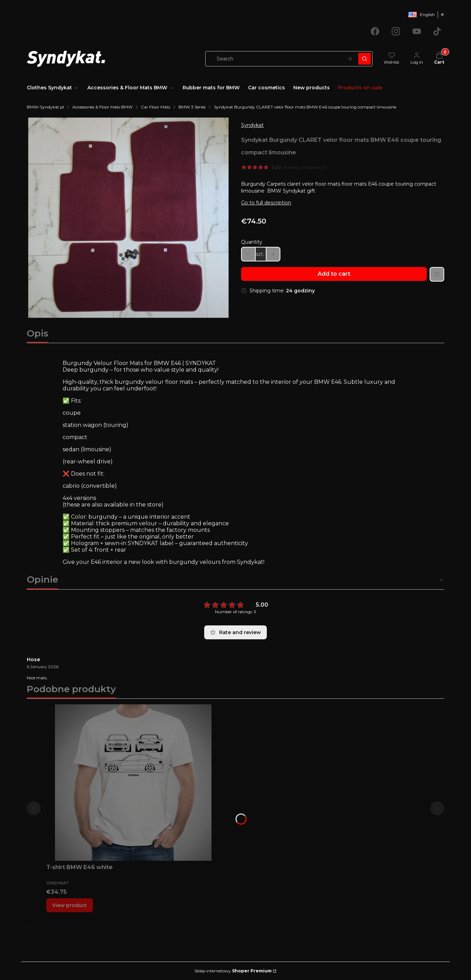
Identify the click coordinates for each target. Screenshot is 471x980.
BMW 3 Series (192, 107)
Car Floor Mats (155, 107)
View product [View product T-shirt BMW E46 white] (70, 905)
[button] (365, 59)
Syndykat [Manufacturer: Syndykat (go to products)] (252, 125)
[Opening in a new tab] (375, 31)
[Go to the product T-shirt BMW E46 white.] (133, 783)
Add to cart (334, 274)
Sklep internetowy (233, 971)
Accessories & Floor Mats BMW (102, 107)
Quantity (252, 242)
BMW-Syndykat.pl (45, 107)
